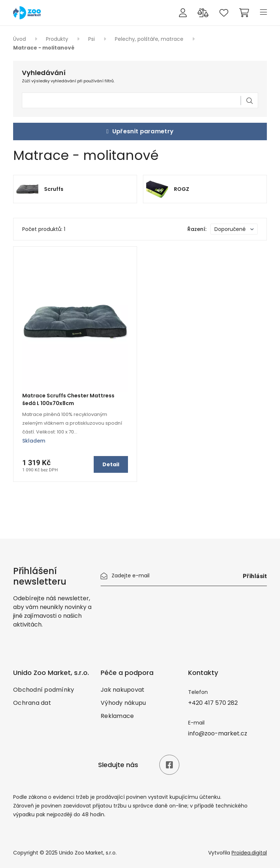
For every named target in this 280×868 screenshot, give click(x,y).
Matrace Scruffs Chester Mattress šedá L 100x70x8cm (68, 399)
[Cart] (244, 13)
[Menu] (263, 13)
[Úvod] (27, 12)
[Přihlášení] (183, 13)
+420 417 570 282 (213, 703)
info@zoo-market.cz (218, 733)
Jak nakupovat (122, 690)
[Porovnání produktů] (203, 13)
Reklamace (117, 716)
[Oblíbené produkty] (224, 13)
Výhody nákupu (123, 703)
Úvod (20, 39)
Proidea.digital (249, 853)
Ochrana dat (32, 703)
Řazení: (197, 229)
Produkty (58, 39)
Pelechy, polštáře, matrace (150, 39)
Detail (111, 464)
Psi (92, 39)
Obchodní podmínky (44, 690)
